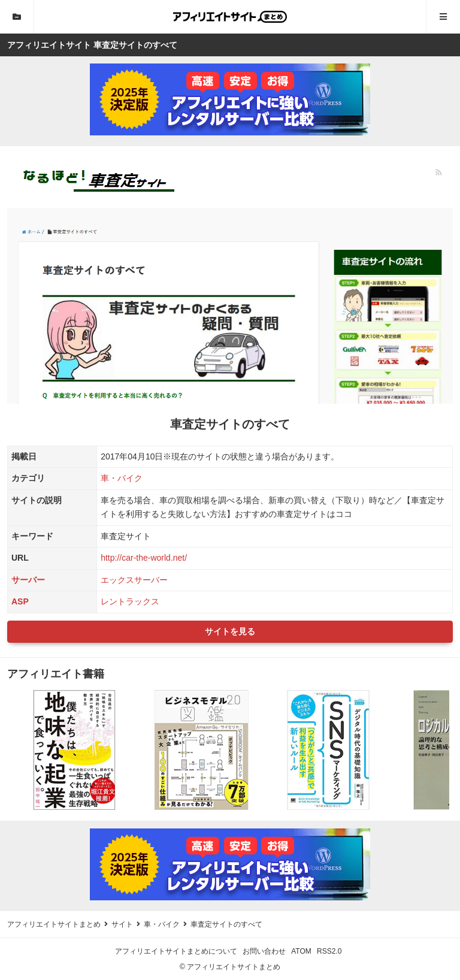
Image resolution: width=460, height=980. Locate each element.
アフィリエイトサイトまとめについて (176, 951)
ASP (20, 601)
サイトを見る (230, 631)
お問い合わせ (264, 951)
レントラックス (130, 601)
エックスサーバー (134, 580)
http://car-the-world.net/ (144, 558)
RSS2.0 (329, 951)
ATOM (301, 951)
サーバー (28, 580)
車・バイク (122, 478)
